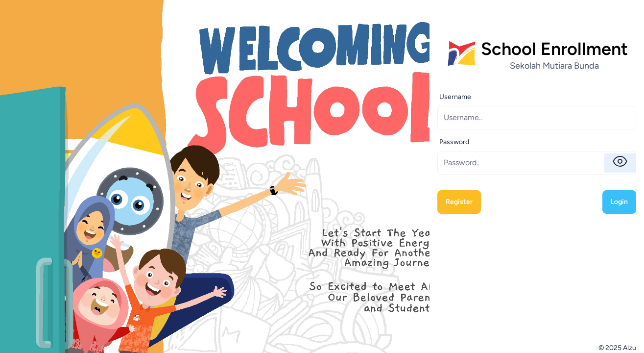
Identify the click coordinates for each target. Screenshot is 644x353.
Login (619, 202)
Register (459, 202)
